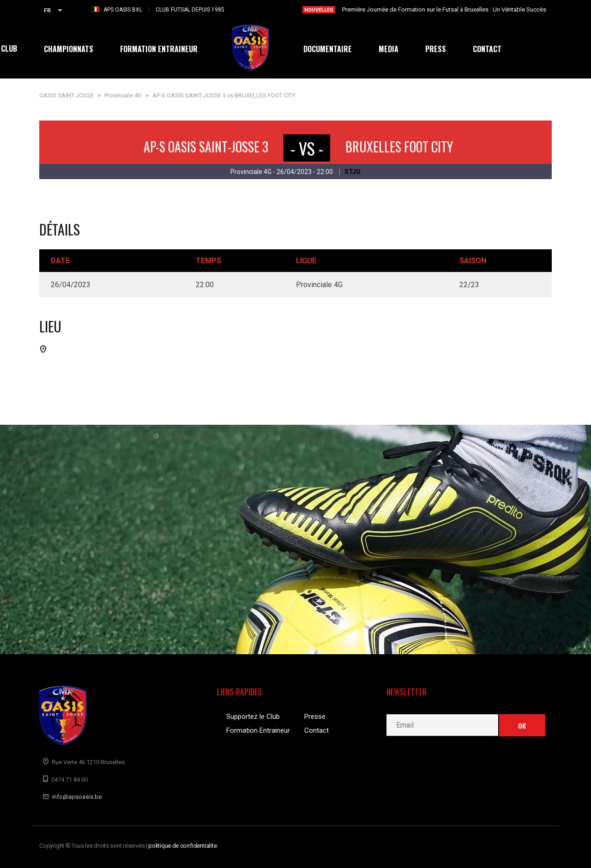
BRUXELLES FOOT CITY (399, 147)
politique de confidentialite (183, 846)
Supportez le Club (253, 717)
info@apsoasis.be (77, 797)
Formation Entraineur (258, 730)
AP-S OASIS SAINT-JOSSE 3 (206, 147)
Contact (317, 730)
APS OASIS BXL (123, 10)
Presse (315, 717)
